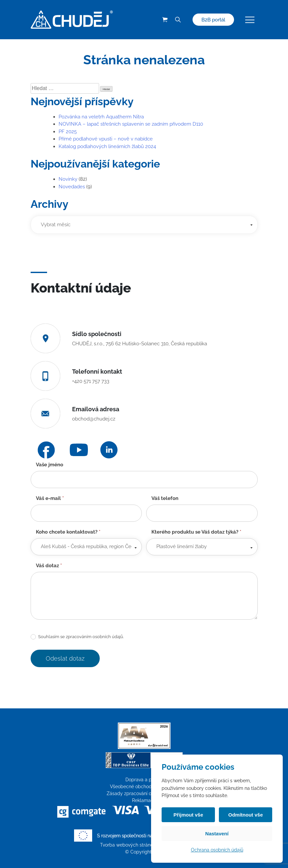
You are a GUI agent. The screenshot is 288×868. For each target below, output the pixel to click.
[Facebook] (46, 450)
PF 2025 (68, 132)
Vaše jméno (50, 465)
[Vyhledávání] (178, 20)
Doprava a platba (144, 780)
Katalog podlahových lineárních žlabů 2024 (107, 146)
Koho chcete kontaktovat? (68, 532)
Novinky (68, 179)
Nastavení (217, 834)
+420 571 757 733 (91, 381)
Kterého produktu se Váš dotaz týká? (196, 532)
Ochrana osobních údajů (217, 850)
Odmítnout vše (245, 815)
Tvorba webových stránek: (129, 845)
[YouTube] (79, 450)
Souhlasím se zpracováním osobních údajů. (77, 637)
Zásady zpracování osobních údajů (144, 793)
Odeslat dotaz (65, 658)
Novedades (72, 187)
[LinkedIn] (109, 450)
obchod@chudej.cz (94, 419)
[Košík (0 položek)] (165, 20)
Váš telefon (165, 498)
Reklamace (144, 800)
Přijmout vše (188, 815)
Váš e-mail (50, 498)
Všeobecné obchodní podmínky (144, 787)
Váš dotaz (49, 566)
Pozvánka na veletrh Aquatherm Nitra (101, 117)
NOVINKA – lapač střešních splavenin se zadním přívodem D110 (131, 124)
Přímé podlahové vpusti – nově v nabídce (106, 139)
